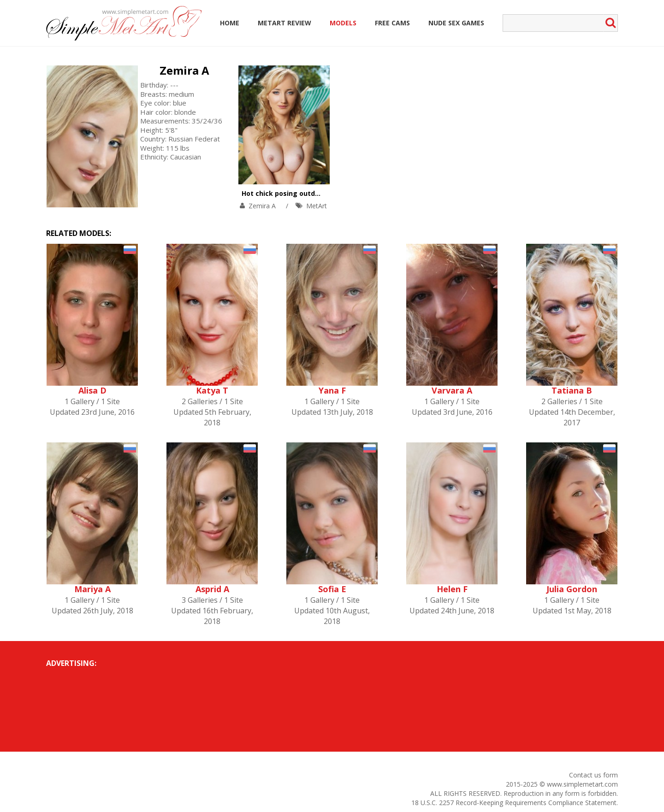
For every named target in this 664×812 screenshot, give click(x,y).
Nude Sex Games (456, 23)
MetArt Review (285, 23)
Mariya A (92, 589)
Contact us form (593, 775)
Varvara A (452, 390)
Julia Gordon (572, 589)
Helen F (452, 589)
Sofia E (332, 589)
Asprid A (212, 589)
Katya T (212, 390)
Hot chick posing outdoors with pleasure (309, 193)
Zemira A (184, 70)
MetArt (317, 206)
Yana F (332, 390)
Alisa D (92, 390)
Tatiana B (572, 390)
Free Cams (392, 23)
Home (230, 23)
